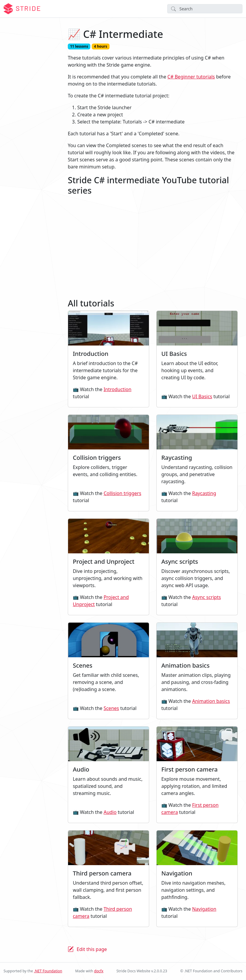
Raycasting (204, 493)
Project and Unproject (101, 601)
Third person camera (102, 912)
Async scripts (206, 597)
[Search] (205, 9)
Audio (110, 812)
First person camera (190, 809)
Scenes (111, 708)
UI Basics (202, 396)
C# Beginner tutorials (191, 77)
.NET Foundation (48, 971)
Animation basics (211, 701)
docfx (99, 971)
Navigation (204, 909)
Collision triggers (122, 493)
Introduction (118, 389)
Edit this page (92, 949)
